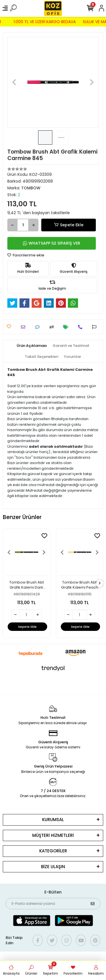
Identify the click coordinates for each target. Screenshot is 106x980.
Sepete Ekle (68, 225)
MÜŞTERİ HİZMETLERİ (53, 835)
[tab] (32, 346)
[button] (14, 82)
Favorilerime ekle (26, 255)
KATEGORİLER (53, 851)
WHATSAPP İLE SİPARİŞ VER (52, 243)
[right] (100, 583)
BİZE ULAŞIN (53, 867)
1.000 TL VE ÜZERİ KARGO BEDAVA (42, 22)
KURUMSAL (53, 820)
